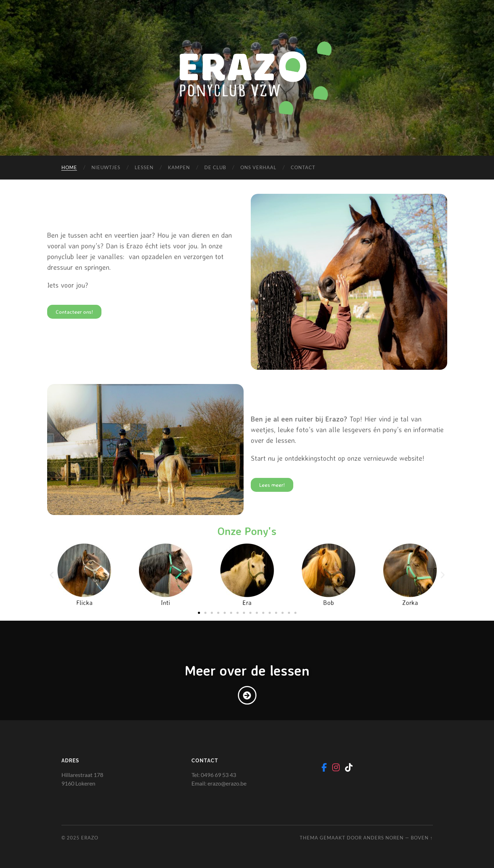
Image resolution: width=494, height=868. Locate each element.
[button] (52, 575)
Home (69, 167)
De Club (215, 167)
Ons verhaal (258, 167)
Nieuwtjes (106, 167)
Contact (303, 167)
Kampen (179, 167)
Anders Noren (383, 838)
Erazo (90, 838)
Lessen (144, 167)
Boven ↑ (422, 838)
